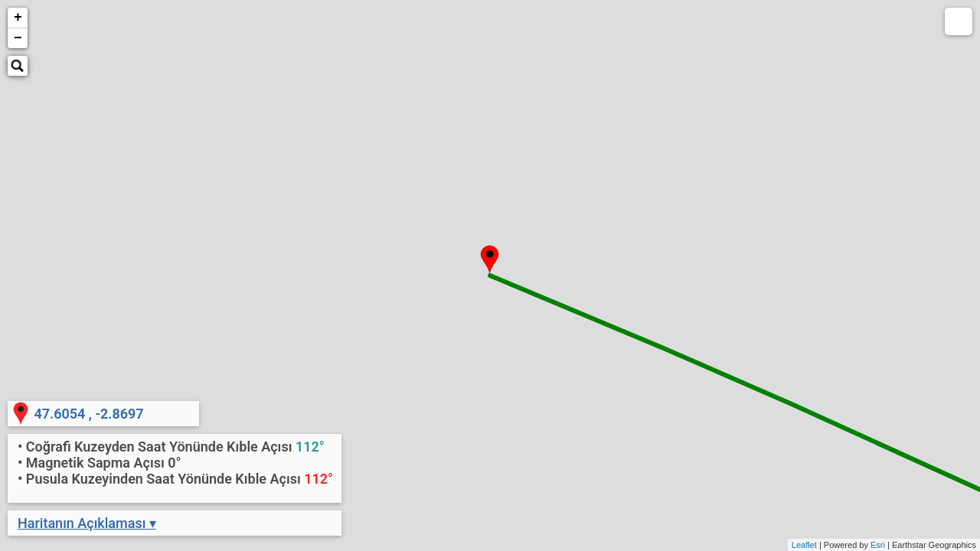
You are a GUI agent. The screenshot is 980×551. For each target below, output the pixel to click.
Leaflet (804, 545)
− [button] (18, 38)
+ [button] (18, 18)
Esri (878, 545)
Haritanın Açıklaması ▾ (87, 523)
